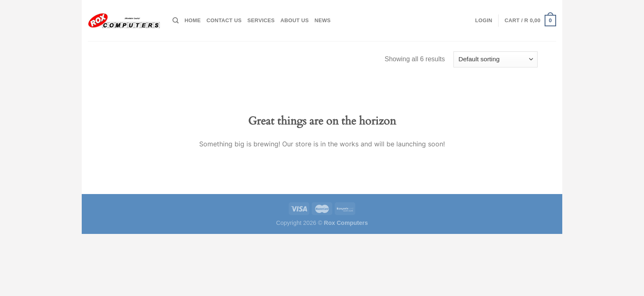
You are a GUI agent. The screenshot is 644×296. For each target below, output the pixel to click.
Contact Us (224, 20)
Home (192, 20)
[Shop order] (496, 59)
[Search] (176, 21)
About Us (295, 20)
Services (261, 20)
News (323, 20)
